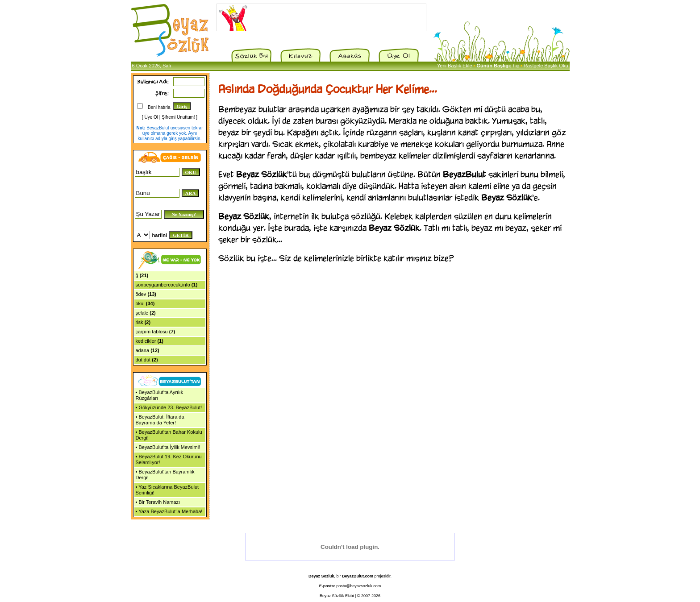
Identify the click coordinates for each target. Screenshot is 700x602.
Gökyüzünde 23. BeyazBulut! (170, 407)
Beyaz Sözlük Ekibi (337, 596)
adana (143, 350)
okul (140, 303)
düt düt (143, 360)
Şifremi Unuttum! (178, 117)
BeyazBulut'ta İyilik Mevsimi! (169, 447)
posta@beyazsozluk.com (358, 586)
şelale (142, 313)
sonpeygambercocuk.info (163, 285)
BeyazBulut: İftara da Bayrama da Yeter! (160, 420)
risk (140, 322)
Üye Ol (151, 117)
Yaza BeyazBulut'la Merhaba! (170, 511)
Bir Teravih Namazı (159, 502)
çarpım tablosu (152, 332)
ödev (141, 294)
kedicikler (146, 341)
